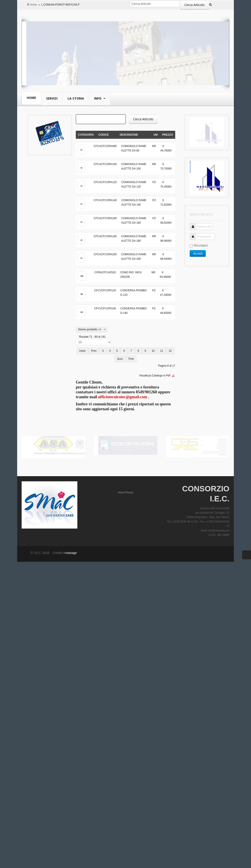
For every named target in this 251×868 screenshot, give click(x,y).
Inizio (82, 351)
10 (153, 351)
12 (170, 351)
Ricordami (199, 245)
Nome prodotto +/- (90, 329)
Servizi (52, 98)
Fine (131, 359)
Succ (120, 359)
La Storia (76, 98)
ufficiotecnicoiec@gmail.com (123, 397)
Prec (94, 351)
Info (98, 98)
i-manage (70, 553)
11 (162, 351)
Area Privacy (125, 492)
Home (33, 5)
